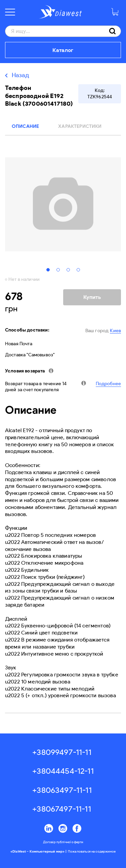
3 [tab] (68, 270)
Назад (20, 75)
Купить (92, 297)
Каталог (63, 50)
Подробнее (108, 384)
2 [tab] (58, 270)
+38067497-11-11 (61, 809)
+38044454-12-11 (63, 771)
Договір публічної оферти (63, 842)
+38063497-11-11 (62, 790)
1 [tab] (48, 270)
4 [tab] (78, 270)
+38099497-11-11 (62, 752)
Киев (115, 331)
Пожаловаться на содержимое (92, 851)
